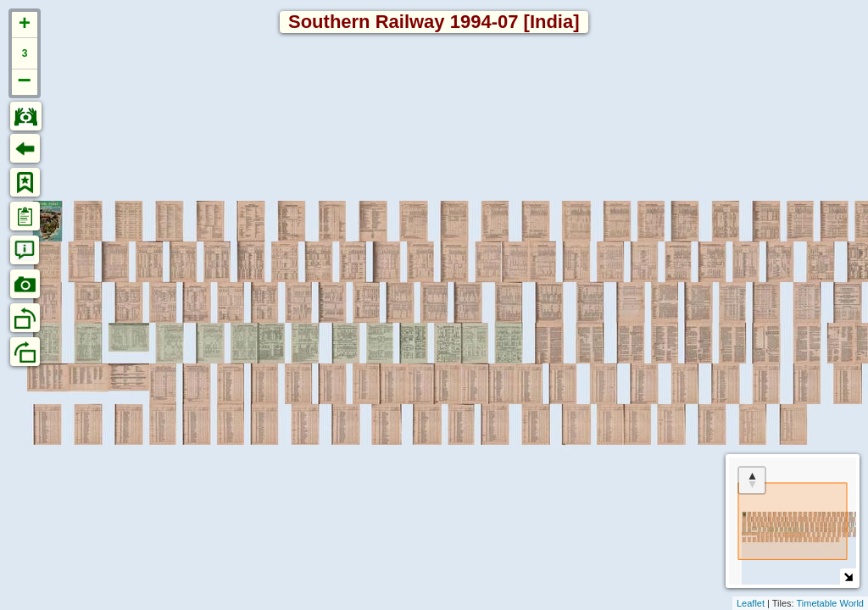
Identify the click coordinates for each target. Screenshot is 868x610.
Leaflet (751, 603)
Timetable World (830, 603)
